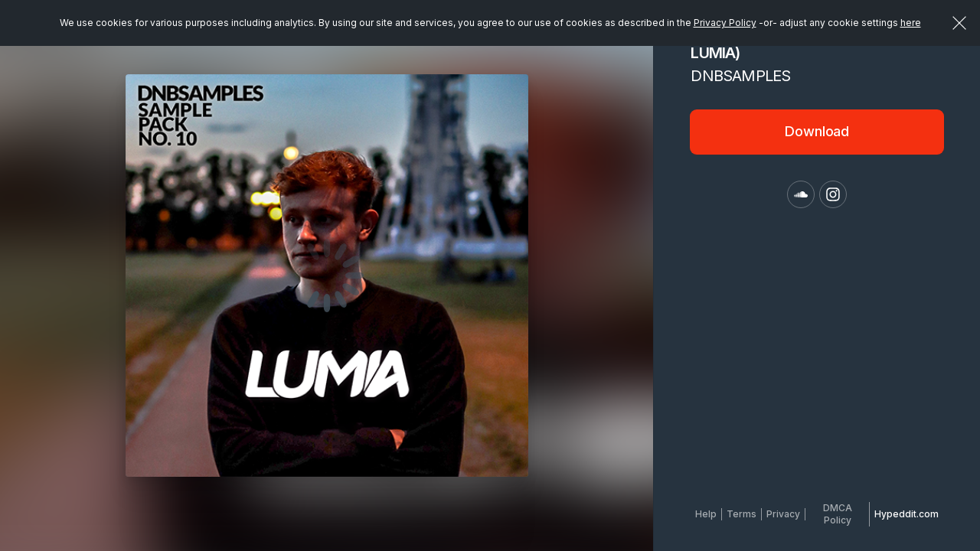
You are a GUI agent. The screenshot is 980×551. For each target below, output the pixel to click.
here (911, 23)
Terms (742, 514)
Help (706, 514)
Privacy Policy (725, 23)
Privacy (783, 514)
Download (817, 131)
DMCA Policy (838, 514)
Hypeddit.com (906, 514)
